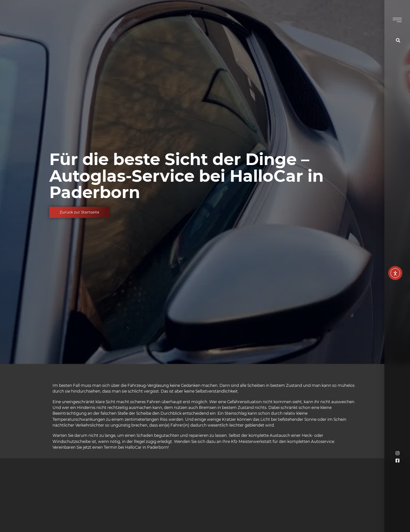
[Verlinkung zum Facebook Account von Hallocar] (398, 461)
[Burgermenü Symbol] (397, 20)
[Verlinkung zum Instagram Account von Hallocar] (398, 453)
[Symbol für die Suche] (399, 41)
